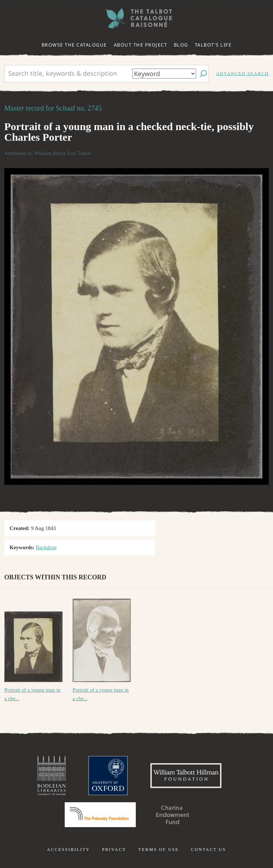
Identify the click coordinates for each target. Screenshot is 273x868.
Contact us (208, 850)
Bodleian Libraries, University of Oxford (52, 776)
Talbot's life (213, 45)
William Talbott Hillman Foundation (186, 776)
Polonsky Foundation (100, 815)
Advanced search (242, 73)
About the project (141, 45)
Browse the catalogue (74, 45)
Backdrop (46, 547)
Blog (181, 45)
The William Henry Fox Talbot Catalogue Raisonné (136, 18)
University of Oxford (108, 776)
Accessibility (68, 850)
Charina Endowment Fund (173, 815)
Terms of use (159, 850)
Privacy (114, 850)
